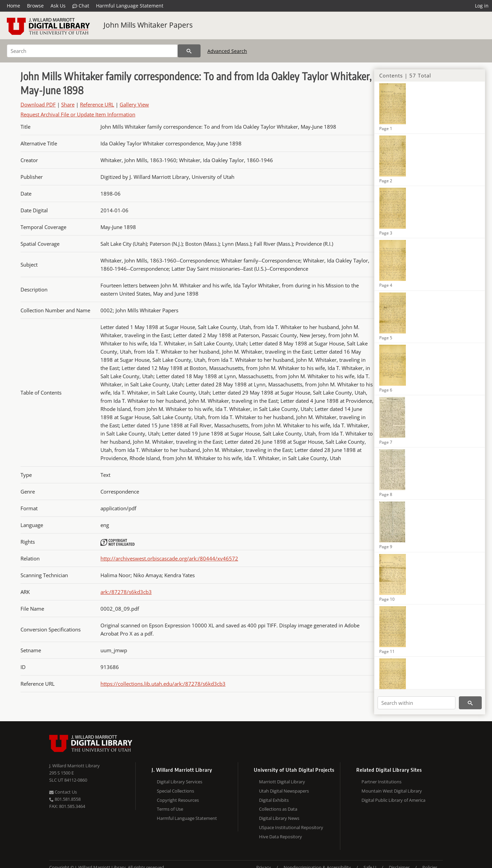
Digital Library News (279, 818)
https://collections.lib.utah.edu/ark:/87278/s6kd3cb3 (163, 684)
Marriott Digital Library (282, 782)
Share (68, 104)
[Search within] (416, 703)
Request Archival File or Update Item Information (78, 114)
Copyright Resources (178, 800)
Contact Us (63, 792)
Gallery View (134, 104)
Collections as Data (278, 809)
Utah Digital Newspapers (284, 791)
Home (13, 6)
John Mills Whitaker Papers (148, 25)
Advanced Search (227, 51)
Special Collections (175, 791)
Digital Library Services (180, 782)
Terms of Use (170, 809)
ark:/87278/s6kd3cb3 (126, 592)
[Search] (92, 51)
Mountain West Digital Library (392, 791)
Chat (81, 6)
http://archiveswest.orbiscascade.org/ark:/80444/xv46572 (169, 558)
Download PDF (38, 104)
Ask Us (58, 6)
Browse (35, 6)
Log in (482, 6)
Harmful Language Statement (130, 6)
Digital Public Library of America (393, 800)
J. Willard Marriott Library (74, 766)
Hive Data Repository (281, 837)
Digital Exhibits (274, 800)
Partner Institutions (381, 782)
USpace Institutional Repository (291, 827)
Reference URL (97, 104)
